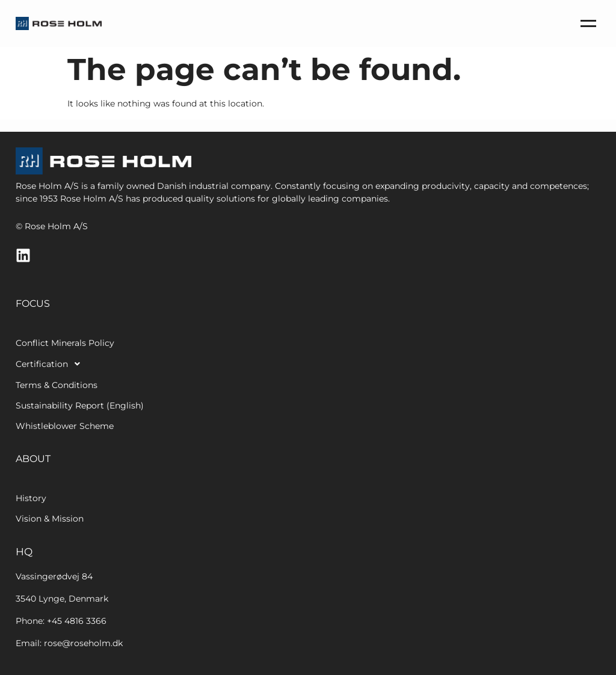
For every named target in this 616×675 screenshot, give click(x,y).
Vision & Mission (50, 519)
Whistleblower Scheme (65, 426)
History (31, 498)
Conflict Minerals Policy (65, 343)
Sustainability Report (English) (80, 405)
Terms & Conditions (57, 385)
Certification (51, 364)
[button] (128, 364)
